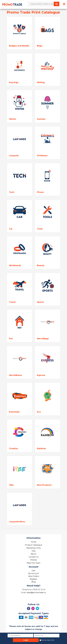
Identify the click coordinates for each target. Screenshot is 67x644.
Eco (39, 412)
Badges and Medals (19, 46)
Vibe (11, 485)
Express (41, 375)
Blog (34, 582)
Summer (41, 119)
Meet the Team (33, 563)
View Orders (34, 576)
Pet (11, 339)
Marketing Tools (33, 548)
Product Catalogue (34, 545)
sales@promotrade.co (36, 593)
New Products (44, 485)
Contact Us (34, 557)
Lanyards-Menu (17, 522)
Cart (34, 571)
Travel (12, 302)
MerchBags (43, 339)
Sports (40, 302)
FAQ (34, 551)
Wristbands (15, 265)
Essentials (14, 412)
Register (33, 579)
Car (11, 229)
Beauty (41, 265)
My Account (33, 573)
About (33, 554)
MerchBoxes (15, 375)
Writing (41, 82)
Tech (12, 192)
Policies (33, 560)
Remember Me (48, 640)
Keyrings (14, 82)
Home (33, 542)
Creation (14, 448)
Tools (40, 229)
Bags (40, 46)
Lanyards (14, 156)
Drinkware (42, 156)
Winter (13, 119)
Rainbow (41, 448)
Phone (40, 192)
